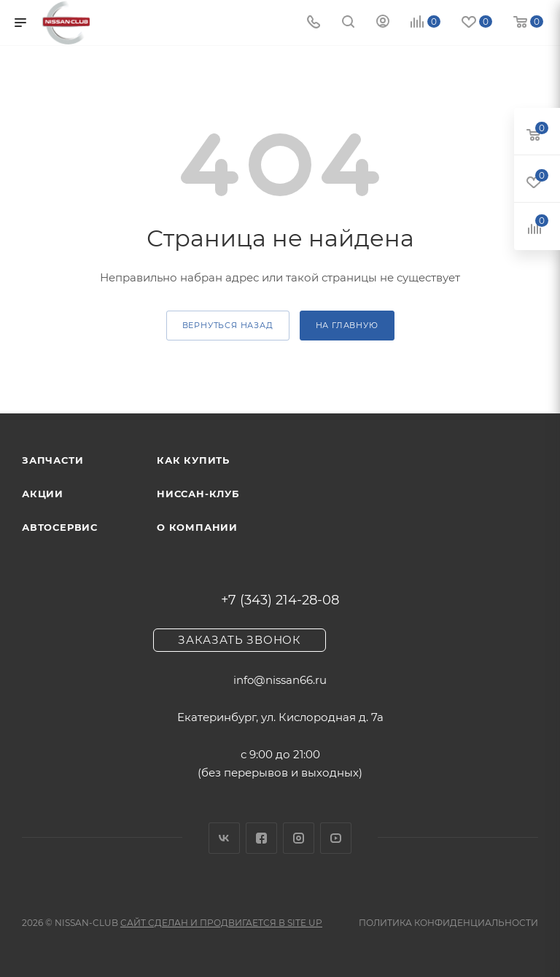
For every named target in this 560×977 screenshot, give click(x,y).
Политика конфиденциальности (448, 923)
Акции (43, 494)
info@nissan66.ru (280, 680)
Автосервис (60, 527)
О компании (197, 527)
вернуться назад (228, 325)
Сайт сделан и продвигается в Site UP (221, 923)
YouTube (336, 838)
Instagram (299, 838)
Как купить (193, 460)
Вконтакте (224, 838)
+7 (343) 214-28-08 (280, 600)
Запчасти (52, 460)
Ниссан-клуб (198, 494)
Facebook (261, 838)
